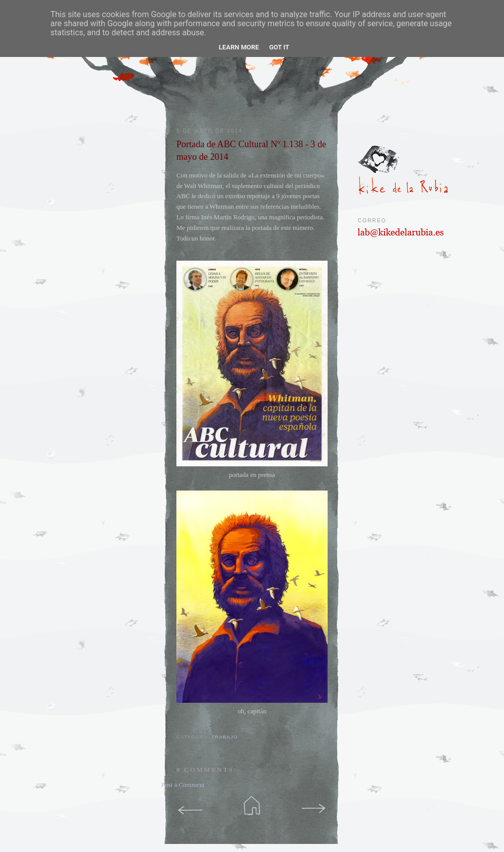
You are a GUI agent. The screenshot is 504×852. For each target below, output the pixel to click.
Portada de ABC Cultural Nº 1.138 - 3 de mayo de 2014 (251, 150)
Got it (279, 47)
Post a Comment (183, 785)
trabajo (224, 737)
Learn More (239, 47)
